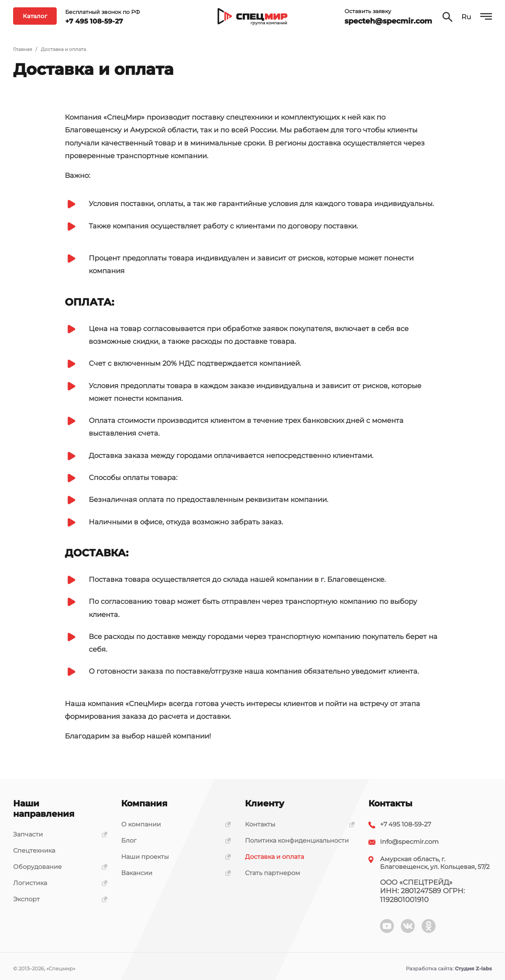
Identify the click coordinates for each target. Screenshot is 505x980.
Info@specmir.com (409, 842)
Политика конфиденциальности (297, 841)
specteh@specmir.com (388, 24)
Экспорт (57, 899)
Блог (173, 841)
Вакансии (173, 873)
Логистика (57, 883)
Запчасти (57, 834)
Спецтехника (34, 851)
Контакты (297, 824)
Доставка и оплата (274, 857)
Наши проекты (173, 857)
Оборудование (57, 867)
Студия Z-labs (473, 968)
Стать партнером (273, 873)
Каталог (35, 19)
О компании (173, 824)
